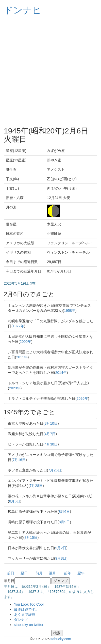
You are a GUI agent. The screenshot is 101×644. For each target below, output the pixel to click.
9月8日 (61, 558)
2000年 (26, 342)
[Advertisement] (50, 71)
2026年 (82, 398)
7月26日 (55, 470)
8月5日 (15, 501)
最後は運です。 (26, 609)
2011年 (22, 357)
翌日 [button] (24, 573)
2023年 (15, 388)
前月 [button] (39, 573)
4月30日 (51, 444)
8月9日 (64, 522)
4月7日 (50, 434)
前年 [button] (68, 573)
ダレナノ (21, 620)
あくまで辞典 (25, 615)
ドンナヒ (23, 10)
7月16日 (19, 460)
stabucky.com (60, 639)
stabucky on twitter (29, 625)
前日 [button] (11, 573)
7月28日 (36, 486)
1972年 (18, 326)
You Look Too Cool (29, 604)
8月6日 (64, 512)
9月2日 (61, 548)
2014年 (61, 373)
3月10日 (51, 423)
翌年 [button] (81, 573)
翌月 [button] (53, 573)
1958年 (70, 311)
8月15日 (31, 538)
